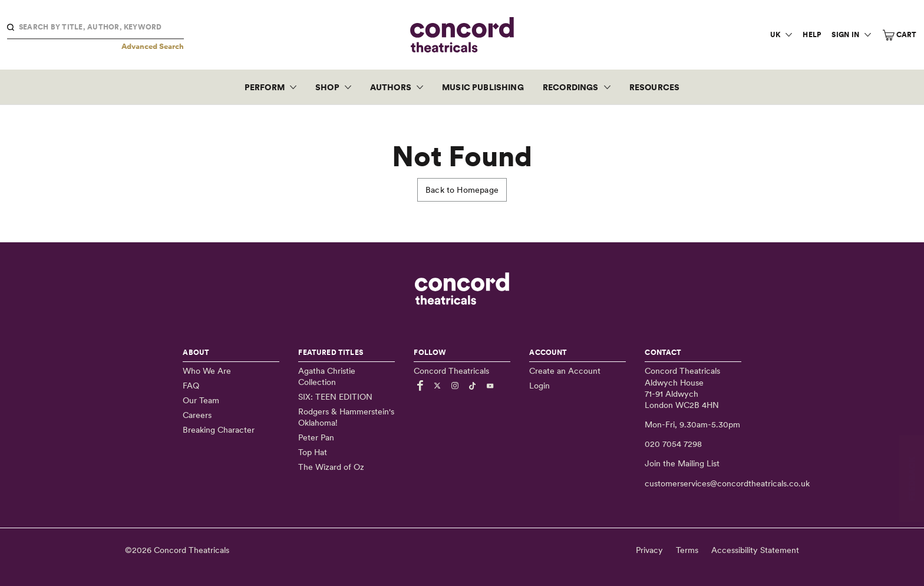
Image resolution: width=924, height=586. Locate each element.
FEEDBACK (912, 478)
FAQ (191, 386)
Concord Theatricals (192, 550)
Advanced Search (153, 46)
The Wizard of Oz (331, 467)
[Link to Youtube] (492, 386)
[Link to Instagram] (457, 386)
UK (775, 35)
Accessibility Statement (755, 550)
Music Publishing (483, 87)
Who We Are (207, 371)
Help (812, 35)
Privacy (649, 550)
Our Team (201, 400)
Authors (391, 87)
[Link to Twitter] (439, 386)
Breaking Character (219, 430)
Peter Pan (316, 437)
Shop (327, 87)
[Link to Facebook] (422, 386)
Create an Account (565, 371)
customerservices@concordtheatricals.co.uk (727, 483)
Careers (197, 415)
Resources (655, 87)
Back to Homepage (462, 190)
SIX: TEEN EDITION (335, 397)
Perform (265, 87)
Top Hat (313, 452)
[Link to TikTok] (474, 386)
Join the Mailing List (682, 463)
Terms (687, 550)
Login (539, 386)
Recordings (571, 87)
